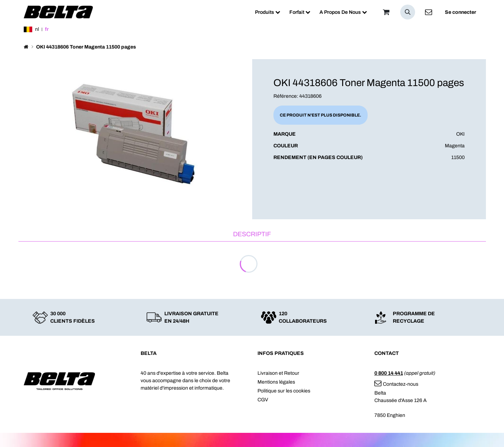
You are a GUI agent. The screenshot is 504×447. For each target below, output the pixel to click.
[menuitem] (268, 12)
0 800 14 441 (389, 373)
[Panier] (386, 12)
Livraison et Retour (278, 373)
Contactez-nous (396, 384)
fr (47, 29)
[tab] (252, 235)
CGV (263, 400)
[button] (408, 12)
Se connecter (460, 12)
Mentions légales (276, 382)
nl (37, 29)
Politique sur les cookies (284, 391)
